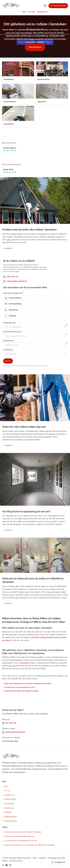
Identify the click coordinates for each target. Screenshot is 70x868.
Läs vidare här (8, 248)
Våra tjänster (9, 804)
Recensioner (9, 808)
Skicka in (8, 361)
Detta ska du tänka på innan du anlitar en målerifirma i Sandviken (30, 845)
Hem (24, 12)
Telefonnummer (9, 341)
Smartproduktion (16, 861)
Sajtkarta (42, 858)
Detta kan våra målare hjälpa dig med (19, 836)
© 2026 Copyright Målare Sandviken (16, 858)
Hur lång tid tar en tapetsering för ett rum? (21, 841)
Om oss (32, 12)
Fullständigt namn (9, 323)
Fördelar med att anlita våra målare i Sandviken (23, 832)
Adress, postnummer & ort (12, 332)
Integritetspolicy (11, 821)
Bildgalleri (8, 812)
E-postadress (8, 350)
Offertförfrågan (35, 47)
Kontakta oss (42, 12)
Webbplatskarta (11, 817)
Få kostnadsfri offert (10, 741)
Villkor (35, 858)
